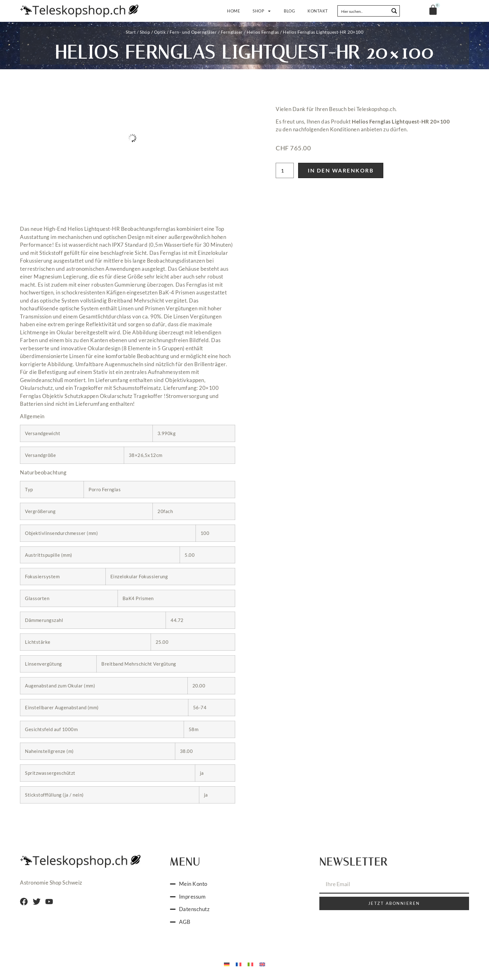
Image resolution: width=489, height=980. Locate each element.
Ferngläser (232, 32)
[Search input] (364, 11)
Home (241, 11)
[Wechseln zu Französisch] (239, 964)
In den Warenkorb (341, 170)
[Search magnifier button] (394, 11)
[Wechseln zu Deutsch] (227, 964)
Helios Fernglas (263, 32)
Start (131, 32)
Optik (160, 32)
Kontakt (318, 11)
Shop (266, 11)
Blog (289, 11)
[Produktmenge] (285, 170)
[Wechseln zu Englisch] (262, 964)
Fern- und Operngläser (193, 32)
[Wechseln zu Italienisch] (250, 964)
